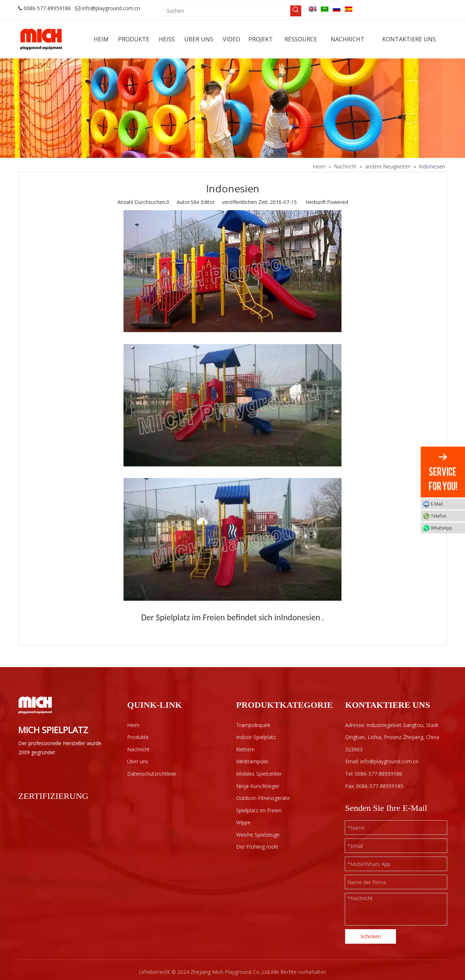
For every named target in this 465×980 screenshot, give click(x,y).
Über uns (138, 761)
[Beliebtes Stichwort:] (296, 11)
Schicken (371, 936)
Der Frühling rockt (257, 847)
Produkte (138, 737)
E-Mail (446, 504)
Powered (337, 202)
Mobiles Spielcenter (259, 774)
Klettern (245, 749)
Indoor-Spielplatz (256, 737)
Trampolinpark (253, 725)
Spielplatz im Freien (259, 810)
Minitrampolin (252, 761)
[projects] (232, 108)
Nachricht (138, 749)
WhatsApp (446, 528)
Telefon (446, 516)
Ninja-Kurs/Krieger (258, 786)
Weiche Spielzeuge (258, 835)
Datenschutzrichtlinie (152, 774)
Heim (133, 725)
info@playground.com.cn (111, 8)
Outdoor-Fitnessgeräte (263, 798)
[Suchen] (227, 11)
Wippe (243, 822)
